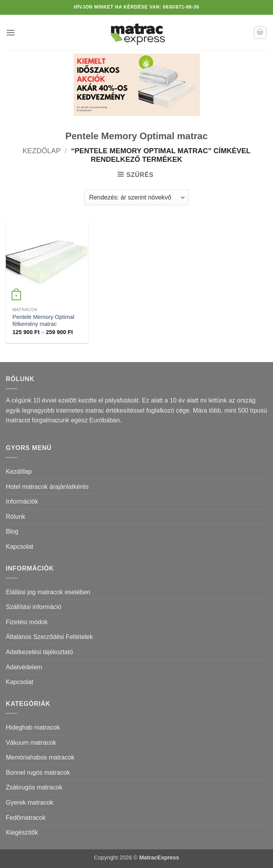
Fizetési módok (27, 622)
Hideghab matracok (33, 727)
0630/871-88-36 (181, 7)
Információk (22, 501)
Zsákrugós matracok (34, 787)
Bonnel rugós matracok (38, 773)
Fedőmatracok (26, 818)
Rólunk (16, 517)
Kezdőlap (42, 151)
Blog (12, 531)
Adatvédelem (24, 667)
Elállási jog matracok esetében (48, 592)
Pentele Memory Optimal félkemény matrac (43, 321)
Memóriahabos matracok (40, 757)
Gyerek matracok (30, 802)
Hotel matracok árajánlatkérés (47, 487)
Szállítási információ (33, 607)
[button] (11, 32)
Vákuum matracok (31, 743)
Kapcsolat (19, 547)
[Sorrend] (136, 198)
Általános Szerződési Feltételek (49, 637)
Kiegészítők (22, 832)
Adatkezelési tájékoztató (40, 652)
